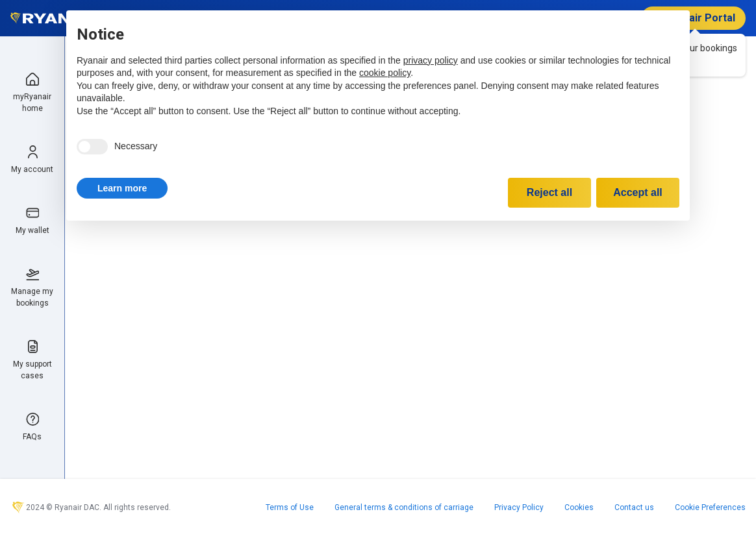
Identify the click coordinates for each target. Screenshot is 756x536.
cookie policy (385, 73)
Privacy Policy (519, 507)
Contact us (634, 507)
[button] (122, 188)
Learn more (122, 188)
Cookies (579, 507)
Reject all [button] (549, 192)
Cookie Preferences (710, 507)
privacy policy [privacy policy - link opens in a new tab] (431, 60)
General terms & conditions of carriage (404, 507)
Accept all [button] (638, 192)
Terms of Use (290, 507)
